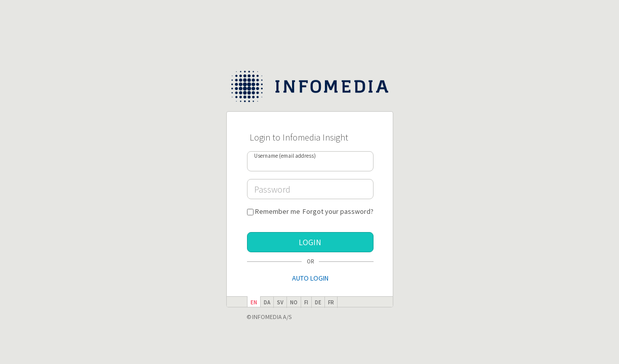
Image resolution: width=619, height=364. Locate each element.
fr (331, 302)
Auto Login (310, 278)
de (318, 302)
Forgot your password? (338, 211)
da (267, 302)
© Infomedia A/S (269, 317)
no (294, 302)
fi (306, 302)
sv (280, 302)
